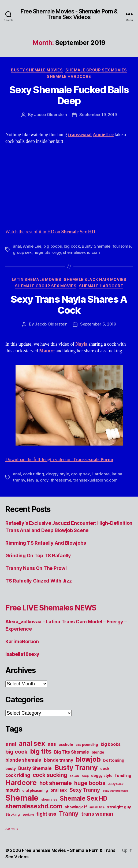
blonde (98, 752)
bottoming (114, 760)
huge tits (42, 252)
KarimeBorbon (22, 641)
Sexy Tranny (85, 790)
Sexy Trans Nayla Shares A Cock (69, 305)
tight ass (46, 814)
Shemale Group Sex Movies (96, 70)
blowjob (88, 759)
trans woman (97, 814)
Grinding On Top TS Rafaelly (38, 556)
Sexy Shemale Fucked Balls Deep (69, 95)
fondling (123, 776)
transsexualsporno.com (95, 480)
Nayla (33, 480)
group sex (22, 252)
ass (52, 744)
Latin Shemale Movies (36, 279)
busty (11, 769)
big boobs (53, 246)
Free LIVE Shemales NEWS (51, 608)
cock (105, 769)
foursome (122, 246)
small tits (97, 807)
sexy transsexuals (115, 791)
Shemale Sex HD (83, 798)
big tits (41, 751)
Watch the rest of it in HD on (50, 232)
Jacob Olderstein (50, 115)
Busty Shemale (96, 246)
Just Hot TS (12, 829)
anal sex (32, 743)
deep (85, 776)
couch (74, 776)
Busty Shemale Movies (37, 70)
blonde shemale (23, 760)
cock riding (34, 474)
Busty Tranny (76, 767)
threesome (61, 480)
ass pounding (87, 745)
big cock (72, 246)
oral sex (59, 790)
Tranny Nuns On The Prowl (36, 568)
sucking (28, 815)
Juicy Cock (116, 784)
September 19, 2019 (98, 115)
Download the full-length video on (59, 460)
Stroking (13, 814)
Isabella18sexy (22, 654)
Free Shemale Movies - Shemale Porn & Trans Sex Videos (69, 14)
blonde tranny (59, 760)
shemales (49, 799)
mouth (13, 790)
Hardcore (101, 474)
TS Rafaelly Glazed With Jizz (38, 581)
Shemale (22, 798)
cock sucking (50, 775)
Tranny (69, 813)
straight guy (119, 807)
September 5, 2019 (98, 324)
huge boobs (90, 783)
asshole (66, 744)
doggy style (57, 474)
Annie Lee (32, 246)
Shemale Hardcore (69, 76)
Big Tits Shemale (72, 752)
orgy (57, 252)
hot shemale (56, 783)
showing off (76, 807)
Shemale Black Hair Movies (95, 279)
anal (17, 246)
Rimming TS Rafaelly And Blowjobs (46, 543)
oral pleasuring (35, 791)
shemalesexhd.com (81, 252)
